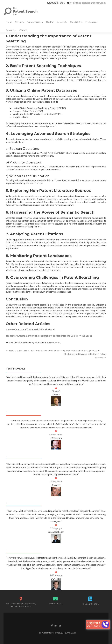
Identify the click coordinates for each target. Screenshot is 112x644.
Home (9, 22)
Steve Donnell (56, 434)
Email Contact (55, 603)
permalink (55, 342)
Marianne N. (56, 481)
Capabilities (76, 22)
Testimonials (92, 22)
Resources (11, 30)
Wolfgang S (56, 528)
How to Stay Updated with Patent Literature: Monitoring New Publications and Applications (53, 350)
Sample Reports (35, 22)
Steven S (56, 391)
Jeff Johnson (56, 575)
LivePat (50, 22)
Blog (32, 342)
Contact (23, 30)
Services (19, 22)
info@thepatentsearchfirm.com (87, 3)
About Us (62, 22)
